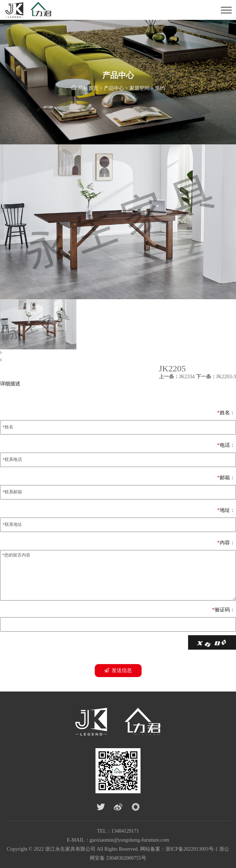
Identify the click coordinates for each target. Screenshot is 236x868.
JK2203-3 (216, 377)
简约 (160, 89)
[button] (118, 353)
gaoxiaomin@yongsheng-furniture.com (130, 840)
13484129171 (125, 831)
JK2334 (177, 377)
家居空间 (139, 89)
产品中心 (114, 89)
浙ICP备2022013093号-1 (192, 849)
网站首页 (88, 89)
